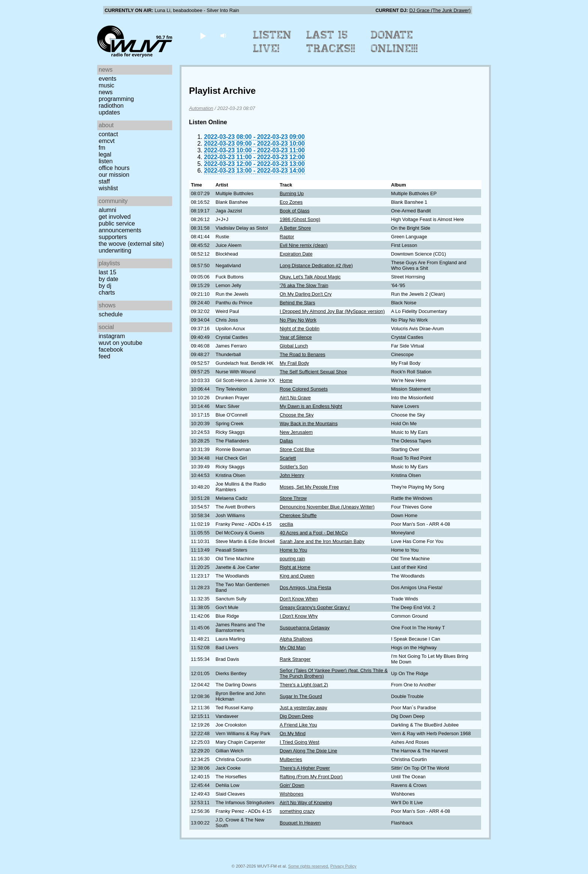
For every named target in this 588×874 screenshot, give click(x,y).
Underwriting (115, 250)
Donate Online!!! (394, 42)
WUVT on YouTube (121, 343)
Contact (108, 134)
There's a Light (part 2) (304, 685)
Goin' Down (292, 785)
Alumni (107, 210)
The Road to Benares (303, 354)
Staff (104, 181)
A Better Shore (295, 228)
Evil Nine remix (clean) (304, 245)
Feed (104, 356)
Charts (107, 293)
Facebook (111, 350)
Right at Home (295, 567)
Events (107, 79)
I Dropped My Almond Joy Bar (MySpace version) (332, 311)
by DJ (105, 286)
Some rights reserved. (308, 866)
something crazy (297, 811)
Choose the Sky (297, 415)
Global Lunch (294, 346)
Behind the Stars (298, 303)
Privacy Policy (343, 866)
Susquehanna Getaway (305, 628)
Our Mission (114, 175)
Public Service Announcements (120, 227)
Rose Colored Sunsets (304, 389)
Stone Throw (293, 498)
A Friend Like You (298, 725)
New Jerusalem (296, 432)
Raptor (287, 237)
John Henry (292, 475)
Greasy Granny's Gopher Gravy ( (315, 607)
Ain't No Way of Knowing (306, 803)
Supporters (113, 237)
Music (106, 85)
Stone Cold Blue (297, 449)
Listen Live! (272, 42)
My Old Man (293, 648)
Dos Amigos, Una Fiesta (305, 587)
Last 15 (107, 272)
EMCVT (107, 141)
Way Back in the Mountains (309, 423)
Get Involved (115, 217)
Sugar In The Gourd (301, 696)
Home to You (293, 550)
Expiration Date (296, 254)
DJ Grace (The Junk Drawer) (440, 10)
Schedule (111, 314)
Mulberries (291, 759)
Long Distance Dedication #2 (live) (316, 266)
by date (108, 279)
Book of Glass (295, 211)
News (106, 92)
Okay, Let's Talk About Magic (310, 277)
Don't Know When (299, 599)
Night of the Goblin (300, 329)
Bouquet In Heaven (300, 823)
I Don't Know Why (299, 616)
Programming (116, 99)
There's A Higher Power (305, 768)
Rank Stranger (295, 659)
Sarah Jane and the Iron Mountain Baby (322, 541)
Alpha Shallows (296, 639)
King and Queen (297, 576)
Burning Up (292, 193)
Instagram (112, 336)
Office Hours (114, 168)
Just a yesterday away (304, 708)
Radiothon (111, 106)
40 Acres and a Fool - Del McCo (314, 533)
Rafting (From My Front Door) (311, 777)
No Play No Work (298, 320)
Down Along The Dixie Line (308, 751)
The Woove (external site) (131, 244)
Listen (106, 161)
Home (286, 380)
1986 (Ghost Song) (300, 219)
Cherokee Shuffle (298, 515)
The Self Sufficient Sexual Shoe (313, 372)
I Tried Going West (300, 742)
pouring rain (292, 559)
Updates (109, 112)
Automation (201, 108)
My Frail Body (294, 363)
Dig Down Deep (297, 716)
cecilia (286, 524)
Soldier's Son (294, 467)
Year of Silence (296, 337)
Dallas (286, 441)
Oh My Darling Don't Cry (306, 294)
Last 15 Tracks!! (331, 42)
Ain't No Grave (295, 398)
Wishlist (108, 188)
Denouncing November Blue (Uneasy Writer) (327, 507)
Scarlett (288, 458)
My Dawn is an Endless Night (311, 406)
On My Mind (293, 733)
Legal (105, 154)
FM (102, 148)
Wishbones (292, 794)
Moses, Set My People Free (309, 487)
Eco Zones (291, 202)
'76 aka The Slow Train (304, 285)
